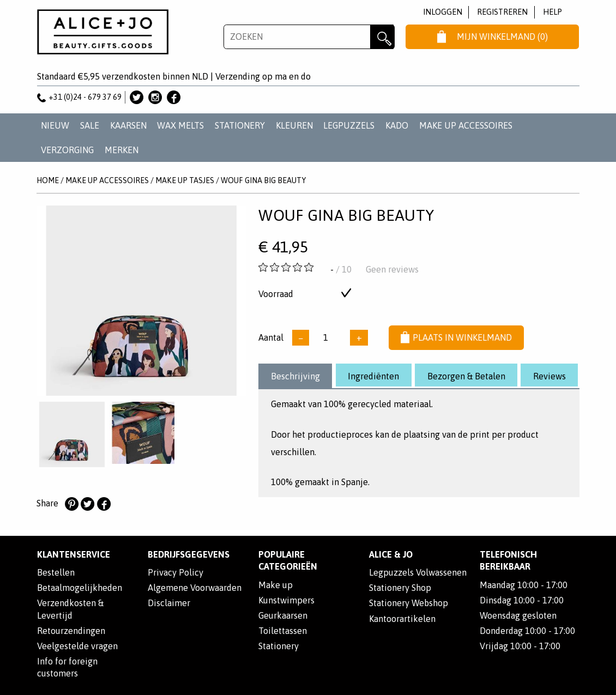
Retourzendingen (71, 631)
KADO (397, 125)
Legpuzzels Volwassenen (418, 572)
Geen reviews (392, 269)
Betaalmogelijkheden (80, 588)
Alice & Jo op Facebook (174, 97)
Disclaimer (169, 603)
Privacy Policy (176, 572)
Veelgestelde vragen (77, 646)
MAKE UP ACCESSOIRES (466, 125)
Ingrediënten (373, 376)
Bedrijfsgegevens (189, 554)
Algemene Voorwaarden (195, 588)
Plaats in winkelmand (456, 337)
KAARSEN (128, 125)
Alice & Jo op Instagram (155, 97)
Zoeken (382, 37)
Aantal (271, 337)
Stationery (279, 646)
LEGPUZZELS (349, 125)
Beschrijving (295, 376)
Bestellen (56, 572)
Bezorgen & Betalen (466, 376)
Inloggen (443, 12)
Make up (276, 585)
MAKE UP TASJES (185, 180)
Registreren (502, 12)
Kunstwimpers (286, 600)
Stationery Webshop (409, 603)
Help (552, 12)
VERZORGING (67, 150)
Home (48, 180)
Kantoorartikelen (402, 619)
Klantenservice (74, 554)
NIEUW (55, 125)
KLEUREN (294, 125)
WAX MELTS (180, 125)
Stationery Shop (400, 588)
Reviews (549, 376)
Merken (122, 150)
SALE (90, 125)
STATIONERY (240, 125)
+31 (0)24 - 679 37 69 (80, 97)
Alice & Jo (391, 554)
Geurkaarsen (283, 615)
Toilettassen (283, 631)
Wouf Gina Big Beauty (263, 180)
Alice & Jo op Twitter (137, 97)
